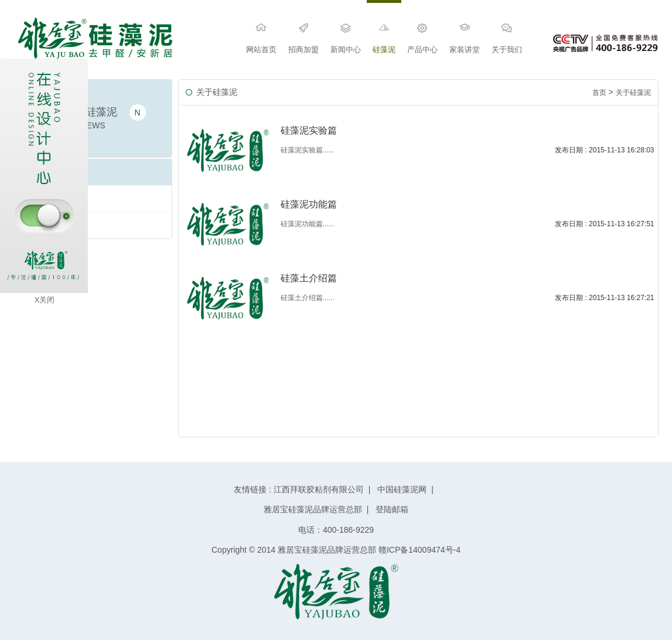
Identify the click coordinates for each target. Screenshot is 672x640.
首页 (599, 93)
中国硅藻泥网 (402, 489)
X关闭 (45, 300)
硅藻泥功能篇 (49, 199)
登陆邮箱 (391, 509)
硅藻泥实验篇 (49, 225)
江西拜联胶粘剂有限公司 (319, 489)
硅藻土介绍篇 (49, 172)
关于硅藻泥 (633, 93)
